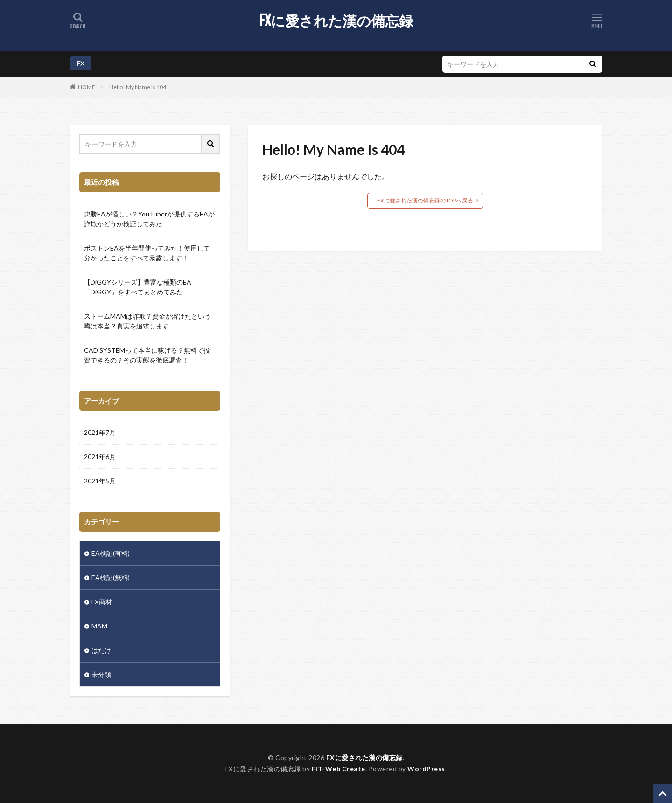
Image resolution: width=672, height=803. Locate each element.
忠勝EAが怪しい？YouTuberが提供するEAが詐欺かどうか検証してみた (149, 219)
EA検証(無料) (111, 577)
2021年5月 (100, 481)
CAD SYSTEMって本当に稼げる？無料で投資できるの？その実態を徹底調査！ (147, 355)
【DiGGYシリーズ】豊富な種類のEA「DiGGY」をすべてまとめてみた (138, 287)
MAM (99, 626)
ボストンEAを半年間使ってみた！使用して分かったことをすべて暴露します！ (147, 253)
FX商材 (102, 602)
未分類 (101, 674)
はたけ (101, 650)
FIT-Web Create (339, 769)
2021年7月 (100, 432)
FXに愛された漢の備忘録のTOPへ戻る (425, 200)
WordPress (426, 769)
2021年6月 (100, 457)
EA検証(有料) (111, 553)
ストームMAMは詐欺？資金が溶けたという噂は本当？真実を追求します (147, 321)
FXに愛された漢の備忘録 (336, 21)
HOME (87, 87)
